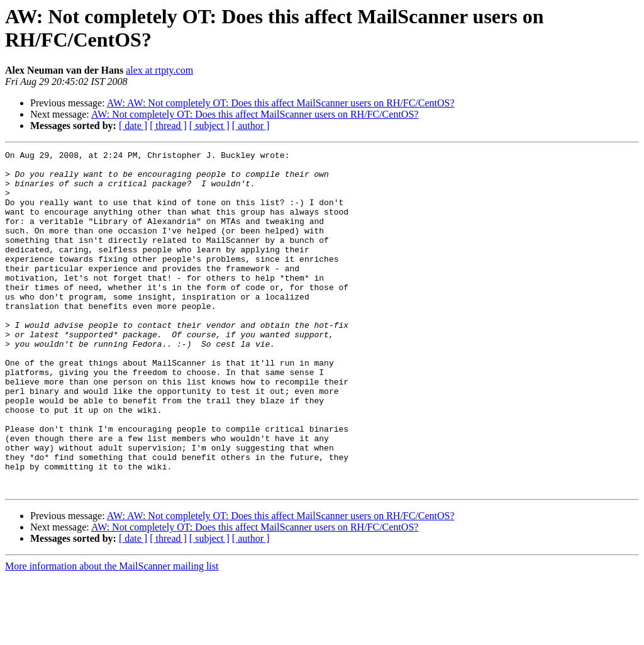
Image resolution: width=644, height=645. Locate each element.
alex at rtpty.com (159, 70)
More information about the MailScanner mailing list (112, 634)
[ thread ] (168, 126)
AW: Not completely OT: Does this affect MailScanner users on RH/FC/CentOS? (255, 114)
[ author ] (251, 126)
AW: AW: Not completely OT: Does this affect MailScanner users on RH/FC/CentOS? (281, 103)
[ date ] (133, 126)
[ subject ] (209, 126)
